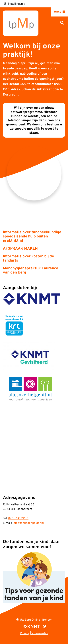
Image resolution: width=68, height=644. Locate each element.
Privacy (25, 633)
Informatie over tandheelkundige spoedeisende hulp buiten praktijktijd (32, 236)
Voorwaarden (40, 633)
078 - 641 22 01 (18, 518)
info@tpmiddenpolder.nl (28, 523)
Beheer (47, 620)
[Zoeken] (62, 23)
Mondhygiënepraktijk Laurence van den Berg (31, 270)
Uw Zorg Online (30, 620)
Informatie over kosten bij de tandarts (28, 258)
